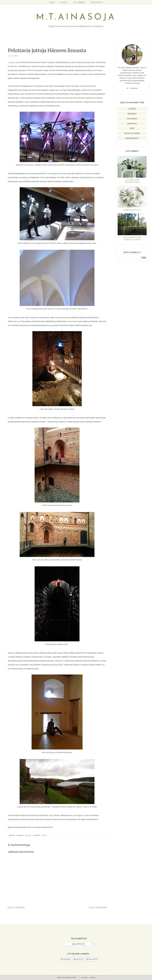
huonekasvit (132, 138)
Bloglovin (92, 959)
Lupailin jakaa (14, 62)
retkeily (132, 114)
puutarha (132, 119)
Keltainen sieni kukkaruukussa (132, 181)
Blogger (66, 959)
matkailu (44, 835)
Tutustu (64, 2)
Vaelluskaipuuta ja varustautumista (132, 238)
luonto (132, 109)
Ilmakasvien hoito (132, 210)
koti (132, 128)
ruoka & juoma (132, 133)
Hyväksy (93, 977)
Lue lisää (84, 977)
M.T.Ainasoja (76, 17)
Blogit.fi (78, 959)
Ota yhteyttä (97, 2)
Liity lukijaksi (79, 2)
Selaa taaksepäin (98, 908)
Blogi (52, 2)
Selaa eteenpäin (16, 908)
